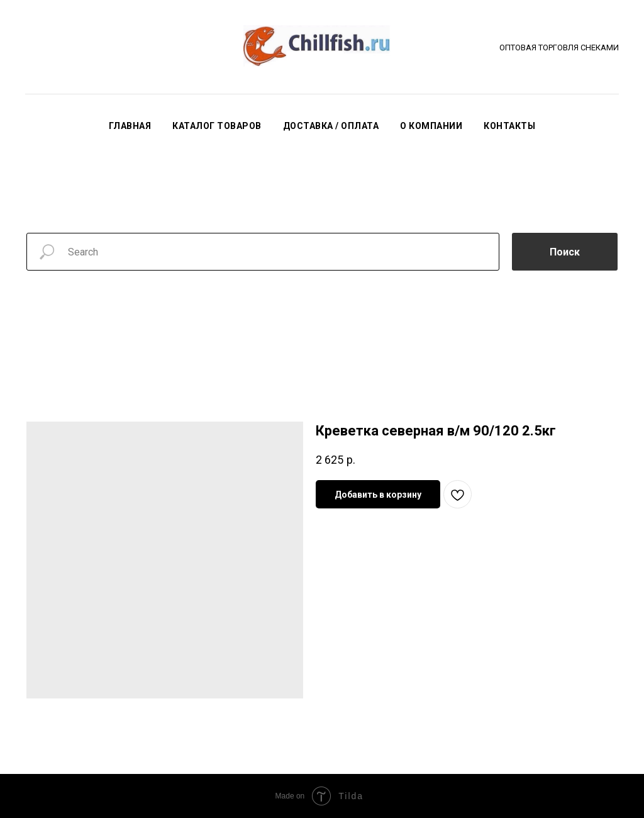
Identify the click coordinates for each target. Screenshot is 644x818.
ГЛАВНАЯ (130, 126)
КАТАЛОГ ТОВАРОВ (217, 126)
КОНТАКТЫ (509, 126)
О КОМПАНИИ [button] (431, 126)
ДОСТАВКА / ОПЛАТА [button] (331, 126)
